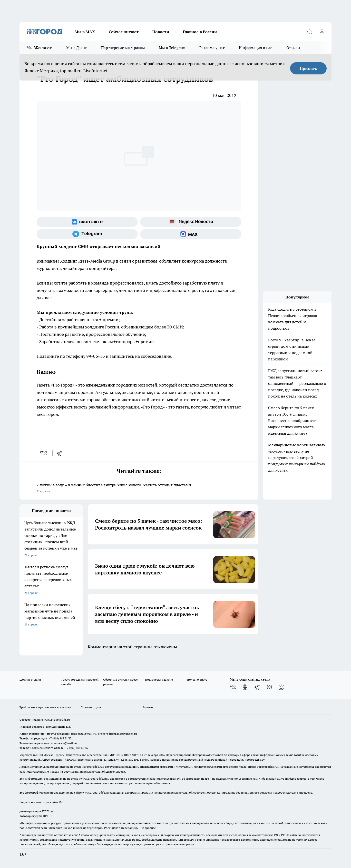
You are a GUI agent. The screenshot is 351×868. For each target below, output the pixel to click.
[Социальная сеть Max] (191, 234)
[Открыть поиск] (310, 32)
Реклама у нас (212, 48)
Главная (148, 707)
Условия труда (91, 707)
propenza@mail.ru (84, 734)
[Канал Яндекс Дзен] (269, 687)
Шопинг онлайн (30, 679)
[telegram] (61, 453)
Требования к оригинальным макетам (45, 707)
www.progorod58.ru (57, 720)
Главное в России (200, 32)
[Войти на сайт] (322, 32)
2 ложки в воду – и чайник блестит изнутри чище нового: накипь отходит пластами (139, 488)
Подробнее (148, 828)
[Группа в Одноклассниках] (245, 687)
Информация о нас (256, 48)
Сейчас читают (124, 32)
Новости (161, 32)
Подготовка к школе (159, 679)
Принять (308, 68)
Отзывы (293, 48)
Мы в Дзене (77, 48)
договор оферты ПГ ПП (36, 816)
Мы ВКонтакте (39, 48)
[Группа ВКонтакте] (87, 222)
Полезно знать (197, 679)
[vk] (44, 453)
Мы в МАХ (85, 32)
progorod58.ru (93, 767)
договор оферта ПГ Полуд (37, 811)
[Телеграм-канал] (87, 234)
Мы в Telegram (172, 48)
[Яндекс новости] (191, 222)
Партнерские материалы (123, 48)
